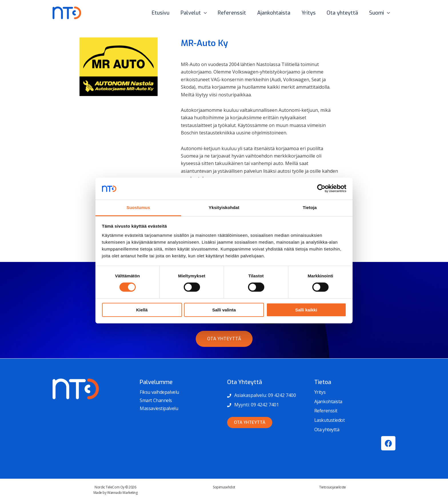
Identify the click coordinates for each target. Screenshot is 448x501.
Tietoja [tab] (310, 207)
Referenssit (235, 13)
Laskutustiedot (330, 420)
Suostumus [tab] (138, 207)
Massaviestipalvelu (159, 408)
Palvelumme (156, 382)
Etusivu (165, 13)
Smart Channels (156, 400)
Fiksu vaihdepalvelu (159, 392)
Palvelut (198, 13)
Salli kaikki (306, 310)
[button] (208, 13)
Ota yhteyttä (343, 13)
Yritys (310, 13)
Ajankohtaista (276, 13)
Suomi (380, 13)
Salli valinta (224, 310)
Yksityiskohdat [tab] (224, 207)
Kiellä (142, 310)
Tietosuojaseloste (332, 487)
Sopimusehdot (224, 487)
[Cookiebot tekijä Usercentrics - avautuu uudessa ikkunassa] (321, 188)
